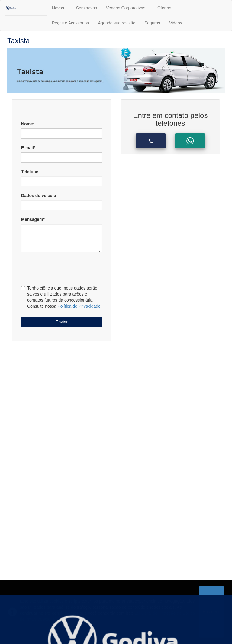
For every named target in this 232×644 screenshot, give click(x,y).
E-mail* (28, 148)
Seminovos (87, 8)
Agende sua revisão (117, 23)
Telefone (30, 172)
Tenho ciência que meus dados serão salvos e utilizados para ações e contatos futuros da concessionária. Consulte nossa (61, 297)
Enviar (62, 322)
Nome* (28, 124)
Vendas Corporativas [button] (127, 8)
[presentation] (58, 268)
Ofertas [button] (166, 8)
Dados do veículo (39, 196)
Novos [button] (60, 8)
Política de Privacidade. (79, 306)
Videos (176, 23)
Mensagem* (33, 219)
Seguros (152, 23)
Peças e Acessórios (70, 23)
